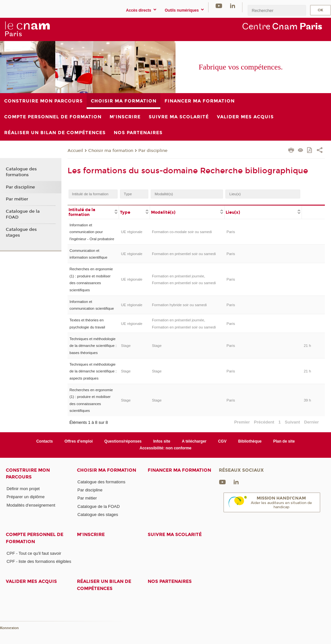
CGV (222, 441)
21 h (307, 346)
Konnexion (9, 628)
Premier (242, 422)
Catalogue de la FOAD (23, 214)
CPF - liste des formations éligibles (39, 561)
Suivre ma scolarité (175, 535)
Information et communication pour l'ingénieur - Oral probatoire (92, 232)
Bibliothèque (250, 441)
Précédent (264, 422)
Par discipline (153, 151)
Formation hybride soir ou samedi (179, 305)
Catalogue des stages (21, 232)
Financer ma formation (179, 470)
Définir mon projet (23, 489)
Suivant (292, 422)
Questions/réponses (123, 441)
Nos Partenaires (170, 581)
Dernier (312, 422)
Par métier (17, 199)
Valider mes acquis (31, 581)
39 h (307, 400)
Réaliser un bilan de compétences (104, 585)
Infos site (162, 441)
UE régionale (132, 232)
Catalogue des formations (21, 172)
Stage (126, 346)
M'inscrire (91, 535)
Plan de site (284, 441)
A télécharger (194, 441)
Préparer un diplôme (26, 497)
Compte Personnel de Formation (35, 538)
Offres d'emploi (78, 441)
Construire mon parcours (28, 474)
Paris (231, 232)
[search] (277, 10)
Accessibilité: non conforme (166, 448)
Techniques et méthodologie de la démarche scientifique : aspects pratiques (93, 371)
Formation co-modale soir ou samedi (182, 232)
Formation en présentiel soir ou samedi (184, 254)
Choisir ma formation (111, 151)
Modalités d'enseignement (31, 505)
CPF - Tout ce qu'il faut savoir (34, 553)
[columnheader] (93, 212)
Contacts (44, 441)
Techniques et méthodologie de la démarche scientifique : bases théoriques (93, 346)
